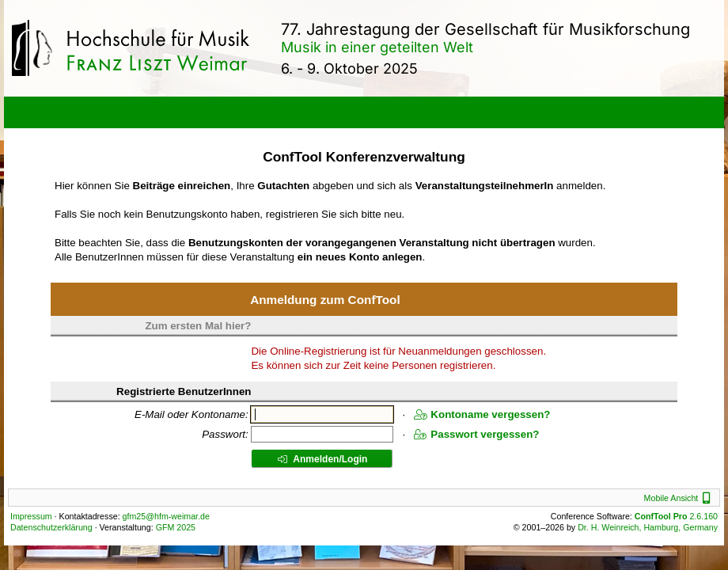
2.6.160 (676, 516)
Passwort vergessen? (476, 434)
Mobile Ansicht (679, 498)
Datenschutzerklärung (51, 527)
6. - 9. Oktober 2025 (349, 68)
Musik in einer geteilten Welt (377, 47)
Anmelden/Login (322, 459)
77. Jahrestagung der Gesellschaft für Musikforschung (485, 29)
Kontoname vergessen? (482, 414)
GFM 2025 (176, 527)
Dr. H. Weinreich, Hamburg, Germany (648, 527)
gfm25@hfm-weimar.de (166, 516)
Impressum (31, 516)
